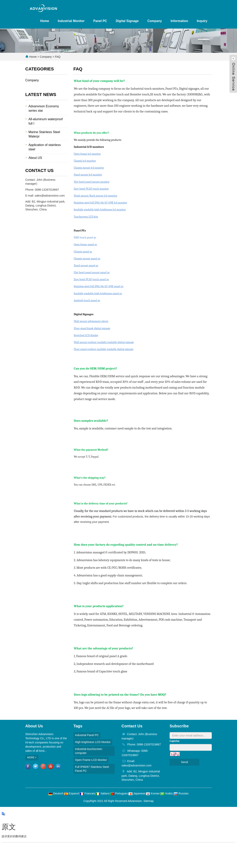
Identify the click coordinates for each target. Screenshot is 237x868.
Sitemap (148, 801)
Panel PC (100, 21)
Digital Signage (127, 21)
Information (179, 21)
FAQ (57, 57)
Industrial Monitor (71, 21)
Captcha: (175, 741)
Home (45, 21)
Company (155, 21)
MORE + (32, 758)
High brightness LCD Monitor (93, 742)
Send (184, 762)
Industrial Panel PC (87, 735)
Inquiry (202, 21)
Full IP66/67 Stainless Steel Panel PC (92, 769)
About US (35, 158)
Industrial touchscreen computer (89, 751)
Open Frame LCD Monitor (91, 760)
